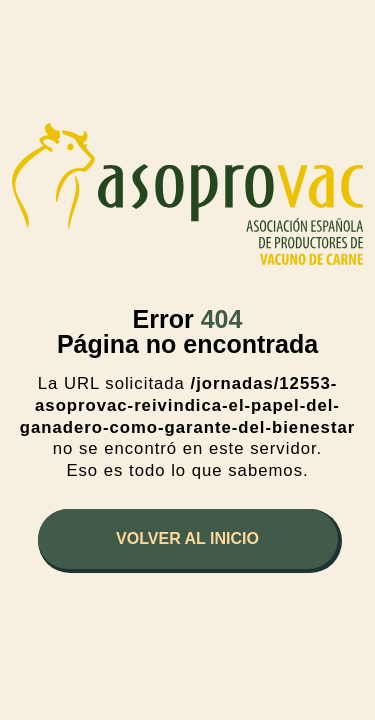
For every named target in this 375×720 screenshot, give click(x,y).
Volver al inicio (187, 538)
